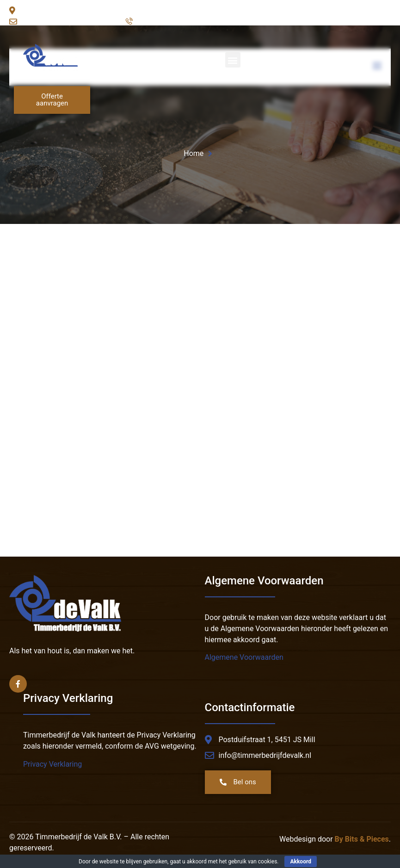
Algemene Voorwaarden (244, 662)
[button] (233, 60)
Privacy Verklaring (52, 769)
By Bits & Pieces (362, 844)
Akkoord (300, 862)
